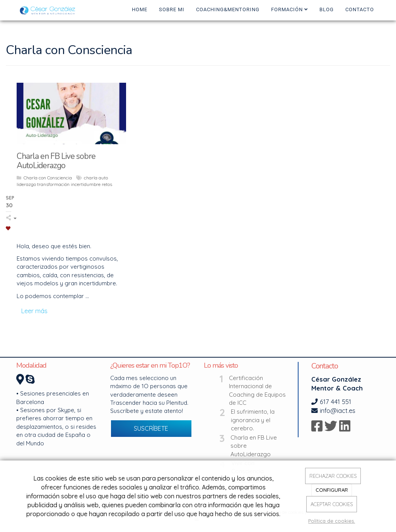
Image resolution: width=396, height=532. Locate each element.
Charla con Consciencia (48, 178)
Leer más (34, 311)
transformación (53, 184)
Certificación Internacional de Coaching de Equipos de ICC (257, 390)
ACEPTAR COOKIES (332, 504)
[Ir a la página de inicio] (49, 10)
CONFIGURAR (332, 490)
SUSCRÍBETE (151, 428)
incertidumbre (86, 184)
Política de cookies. (332, 521)
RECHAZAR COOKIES (333, 476)
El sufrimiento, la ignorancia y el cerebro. (253, 420)
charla (91, 178)
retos (107, 184)
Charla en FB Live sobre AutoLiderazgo (254, 446)
